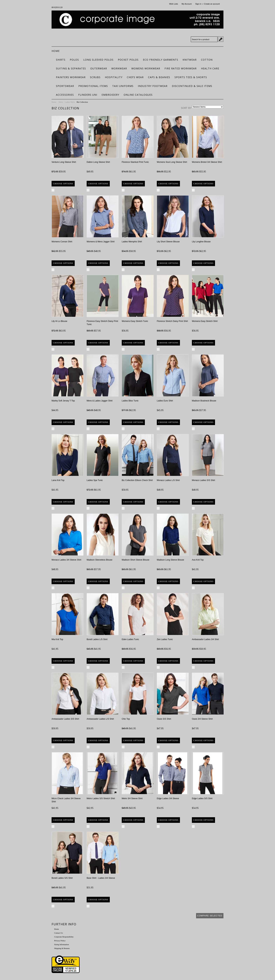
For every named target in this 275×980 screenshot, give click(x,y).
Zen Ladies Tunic (165, 639)
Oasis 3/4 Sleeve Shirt (202, 719)
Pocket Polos (128, 60)
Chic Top (126, 719)
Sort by (186, 108)
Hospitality (114, 77)
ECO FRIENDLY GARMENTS (161, 60)
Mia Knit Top (57, 639)
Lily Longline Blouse (201, 242)
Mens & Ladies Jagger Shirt (100, 401)
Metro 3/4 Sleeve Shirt (132, 798)
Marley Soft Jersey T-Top (63, 401)
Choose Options (63, 184)
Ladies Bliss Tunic (130, 401)
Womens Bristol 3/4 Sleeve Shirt (207, 162)
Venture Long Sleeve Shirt (64, 162)
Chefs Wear (135, 77)
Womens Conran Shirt (62, 242)
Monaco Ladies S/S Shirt (203, 480)
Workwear (119, 68)
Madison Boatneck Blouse (204, 401)
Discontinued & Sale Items (192, 86)
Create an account (212, 4)
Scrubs (95, 77)
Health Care (210, 68)
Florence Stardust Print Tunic (135, 162)
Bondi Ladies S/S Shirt (62, 878)
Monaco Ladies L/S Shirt (168, 480)
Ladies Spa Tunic (95, 480)
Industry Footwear (153, 86)
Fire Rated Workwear (181, 68)
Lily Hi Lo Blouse (59, 321)
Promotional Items (93, 86)
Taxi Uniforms (123, 86)
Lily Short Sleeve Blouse (168, 242)
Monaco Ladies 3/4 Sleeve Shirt (66, 560)
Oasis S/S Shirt (164, 719)
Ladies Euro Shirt (165, 401)
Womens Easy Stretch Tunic (135, 321)
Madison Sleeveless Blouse (100, 560)
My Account (187, 4)
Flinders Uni (88, 95)
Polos (74, 60)
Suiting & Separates (71, 68)
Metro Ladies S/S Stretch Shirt (101, 798)
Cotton (207, 60)
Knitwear (190, 60)
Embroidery (110, 95)
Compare (60, 190)
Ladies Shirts (70, 102)
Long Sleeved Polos (98, 60)
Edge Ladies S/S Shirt (202, 798)
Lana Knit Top (58, 480)
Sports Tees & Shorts (191, 77)
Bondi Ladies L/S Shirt (97, 639)
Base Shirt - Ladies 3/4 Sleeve (101, 878)
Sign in (198, 4)
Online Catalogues (138, 95)
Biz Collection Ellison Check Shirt (137, 480)
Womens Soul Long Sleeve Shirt (172, 162)
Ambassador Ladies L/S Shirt (100, 719)
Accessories (65, 95)
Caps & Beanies (159, 77)
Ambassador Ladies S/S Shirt (65, 719)
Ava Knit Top (198, 560)
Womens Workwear (146, 68)
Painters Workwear (71, 77)
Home (54, 102)
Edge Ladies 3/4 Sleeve (168, 798)
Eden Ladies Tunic (130, 639)
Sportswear (65, 86)
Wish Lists (173, 4)
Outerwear (99, 68)
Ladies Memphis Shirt (132, 242)
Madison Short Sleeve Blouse (135, 560)
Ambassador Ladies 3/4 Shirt (205, 639)
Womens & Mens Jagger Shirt (101, 242)
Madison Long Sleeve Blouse (170, 560)
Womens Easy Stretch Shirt (205, 321)
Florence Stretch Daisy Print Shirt (172, 321)
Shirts (61, 60)
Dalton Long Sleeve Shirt (98, 162)
